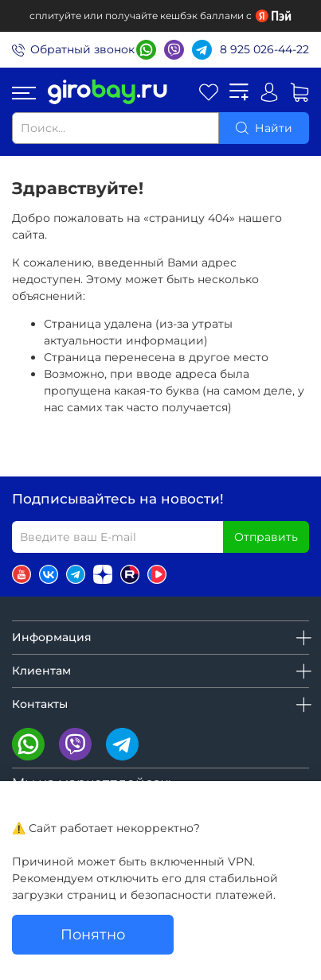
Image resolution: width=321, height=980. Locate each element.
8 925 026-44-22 (264, 49)
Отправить (266, 537)
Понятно (93, 934)
